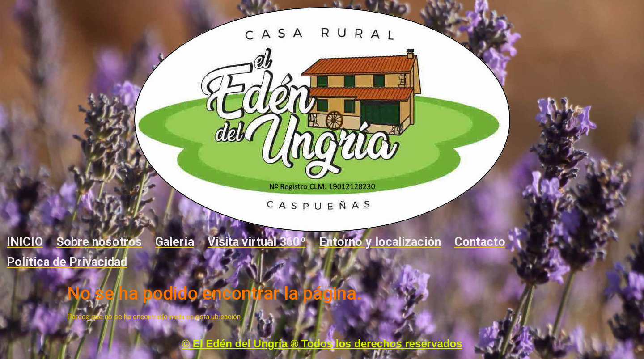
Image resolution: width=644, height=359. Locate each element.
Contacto (480, 242)
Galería (175, 242)
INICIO (25, 242)
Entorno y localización (380, 242)
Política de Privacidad (67, 262)
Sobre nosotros (99, 242)
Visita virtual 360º (257, 242)
